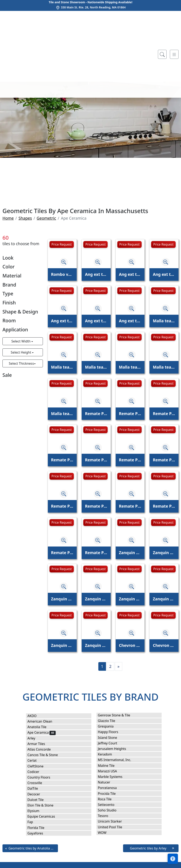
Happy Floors (111, 732)
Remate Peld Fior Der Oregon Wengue (62, 553)
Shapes (25, 218)
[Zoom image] (64, 262)
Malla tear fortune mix (164, 367)
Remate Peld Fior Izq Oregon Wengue (96, 553)
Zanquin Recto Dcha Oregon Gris (130, 599)
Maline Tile (110, 766)
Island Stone (111, 738)
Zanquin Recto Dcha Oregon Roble (62, 645)
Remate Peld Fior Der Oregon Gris (96, 414)
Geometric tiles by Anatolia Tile (32, 848)
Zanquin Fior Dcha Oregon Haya (96, 645)
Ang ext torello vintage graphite (130, 321)
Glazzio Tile (111, 721)
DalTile (37, 788)
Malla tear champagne (62, 367)
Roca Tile (108, 799)
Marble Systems (114, 777)
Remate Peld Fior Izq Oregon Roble (62, 506)
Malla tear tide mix (96, 367)
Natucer (108, 782)
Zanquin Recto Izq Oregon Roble (62, 599)
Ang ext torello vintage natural (130, 274)
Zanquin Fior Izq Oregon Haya (96, 599)
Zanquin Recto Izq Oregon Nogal (164, 553)
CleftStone (39, 766)
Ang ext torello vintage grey (96, 321)
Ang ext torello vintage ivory (164, 274)
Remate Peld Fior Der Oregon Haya (130, 414)
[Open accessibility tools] (173, 859)
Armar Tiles (40, 744)
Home (8, 218)
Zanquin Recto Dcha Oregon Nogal (164, 599)
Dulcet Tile (38, 800)
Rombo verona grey (62, 274)
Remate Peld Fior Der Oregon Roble (62, 460)
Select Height (21, 352)
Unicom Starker (113, 821)
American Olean (43, 721)
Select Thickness (21, 363)
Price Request (62, 244)
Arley (35, 738)
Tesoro (106, 816)
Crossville (39, 783)
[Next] (119, 667)
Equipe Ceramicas (45, 816)
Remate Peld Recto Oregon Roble (164, 506)
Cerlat (35, 760)
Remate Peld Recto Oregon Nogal (130, 506)
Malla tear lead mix (62, 414)
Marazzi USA (111, 771)
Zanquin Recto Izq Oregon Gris (130, 553)
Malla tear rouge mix (164, 321)
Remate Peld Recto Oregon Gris (96, 506)
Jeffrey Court (111, 743)
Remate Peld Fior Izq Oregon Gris (96, 460)
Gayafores (38, 833)
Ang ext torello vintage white (96, 274)
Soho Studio (111, 810)
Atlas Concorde (42, 749)
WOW (106, 833)
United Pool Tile (113, 827)
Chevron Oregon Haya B (164, 645)
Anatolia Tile (40, 727)
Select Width (21, 341)
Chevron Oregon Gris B (130, 645)
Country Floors (43, 777)
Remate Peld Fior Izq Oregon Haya (130, 460)
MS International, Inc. (118, 760)
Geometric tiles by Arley (148, 848)
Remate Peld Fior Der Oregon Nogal (164, 414)
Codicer (37, 772)
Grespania (109, 726)
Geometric (46, 218)
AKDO (35, 716)
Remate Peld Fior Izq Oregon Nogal (164, 460)
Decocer (36, 794)
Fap (34, 822)
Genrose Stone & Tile (118, 715)
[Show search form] (162, 54)
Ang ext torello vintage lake (62, 321)
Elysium (37, 811)
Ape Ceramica (42, 732)
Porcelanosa (111, 788)
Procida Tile (110, 794)
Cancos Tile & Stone (46, 755)
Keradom (108, 754)
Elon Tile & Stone (44, 805)
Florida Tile (39, 828)
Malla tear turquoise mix (130, 367)
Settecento (110, 805)
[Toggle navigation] (174, 54)
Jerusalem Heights (115, 749)
